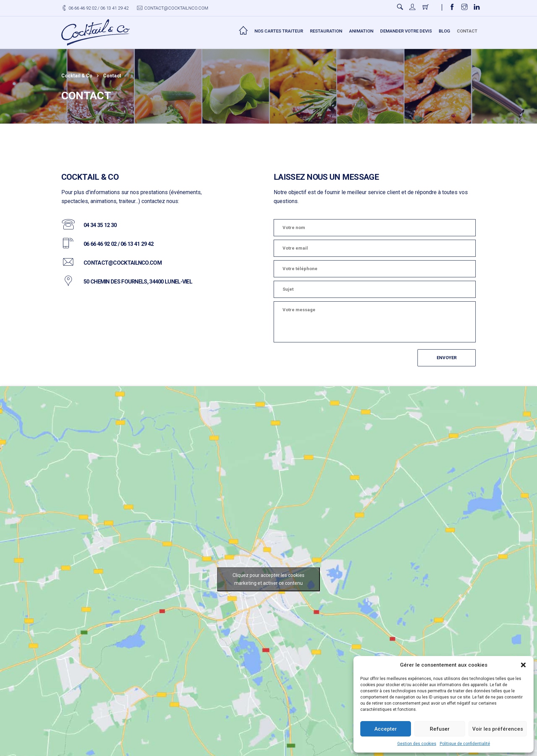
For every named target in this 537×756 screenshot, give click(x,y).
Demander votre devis (406, 31)
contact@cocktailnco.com (176, 8)
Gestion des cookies (417, 744)
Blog (444, 31)
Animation (361, 31)
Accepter (386, 729)
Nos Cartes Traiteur (279, 31)
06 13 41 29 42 (114, 8)
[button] (523, 665)
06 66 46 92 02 (83, 8)
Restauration (326, 31)
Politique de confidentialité (465, 744)
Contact (467, 31)
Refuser (440, 729)
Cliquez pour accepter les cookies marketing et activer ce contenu (268, 579)
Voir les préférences (498, 729)
